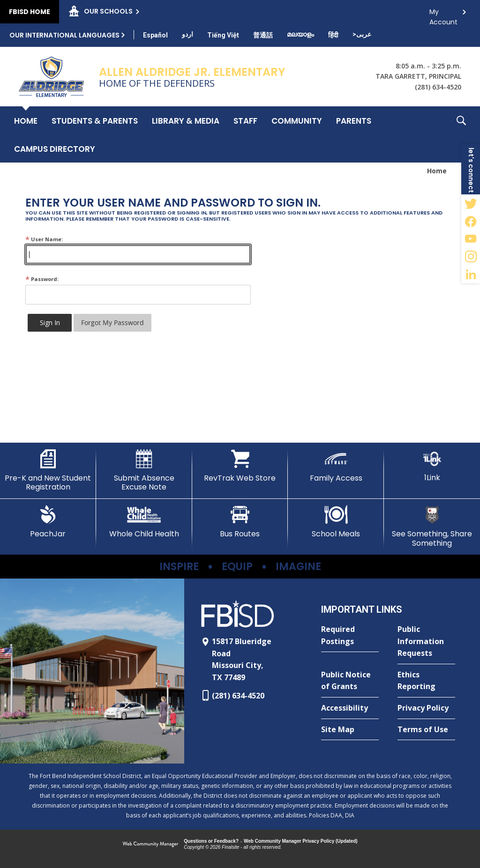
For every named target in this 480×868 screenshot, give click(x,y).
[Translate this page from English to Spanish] (155, 35)
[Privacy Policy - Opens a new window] (426, 708)
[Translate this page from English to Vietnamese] (223, 35)
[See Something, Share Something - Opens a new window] (432, 526)
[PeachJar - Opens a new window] (48, 522)
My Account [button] (443, 14)
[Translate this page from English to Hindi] (333, 35)
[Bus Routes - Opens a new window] (240, 522)
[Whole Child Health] (144, 522)
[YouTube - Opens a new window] (471, 239)
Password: (42, 279)
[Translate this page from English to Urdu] (187, 34)
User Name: (44, 239)
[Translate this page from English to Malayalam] (300, 34)
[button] (461, 134)
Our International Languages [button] (64, 35)
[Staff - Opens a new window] (245, 120)
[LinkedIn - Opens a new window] (471, 274)
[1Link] (432, 466)
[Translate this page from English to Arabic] (362, 34)
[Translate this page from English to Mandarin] (263, 35)
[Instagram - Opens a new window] (471, 257)
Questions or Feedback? (211, 841)
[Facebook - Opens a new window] (471, 221)
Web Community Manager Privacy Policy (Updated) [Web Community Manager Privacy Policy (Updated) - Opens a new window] (301, 841)
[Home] (26, 120)
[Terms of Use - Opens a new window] (426, 730)
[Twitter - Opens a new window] (471, 203)
